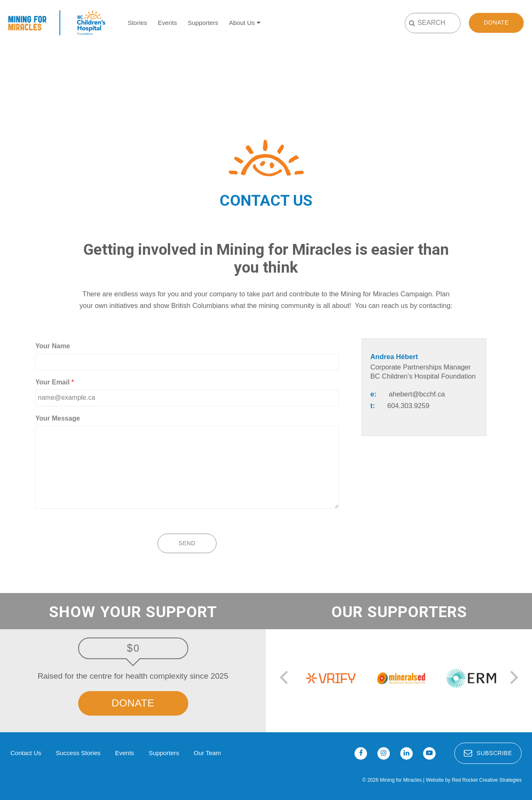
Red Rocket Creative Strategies (487, 780)
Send (187, 543)
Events (167, 23)
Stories (137, 23)
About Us (242, 23)
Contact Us (26, 753)
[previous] (285, 678)
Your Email (55, 382)
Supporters (203, 23)
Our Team (207, 753)
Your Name (53, 346)
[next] (513, 678)
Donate (496, 22)
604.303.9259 (409, 406)
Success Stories (78, 753)
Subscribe (488, 753)
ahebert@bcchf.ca (417, 394)
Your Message (58, 418)
